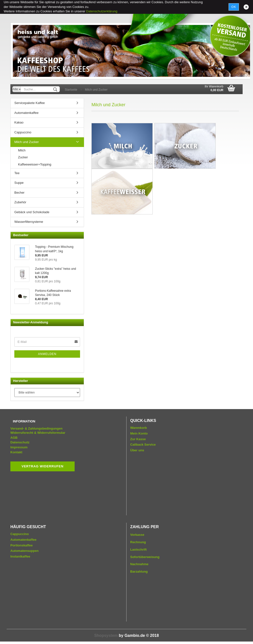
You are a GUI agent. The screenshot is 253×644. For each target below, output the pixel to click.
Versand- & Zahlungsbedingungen (36, 428)
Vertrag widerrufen (42, 466)
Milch (22, 150)
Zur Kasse (138, 439)
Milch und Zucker (27, 142)
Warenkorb (138, 428)
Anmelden (47, 354)
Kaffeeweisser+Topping (35, 164)
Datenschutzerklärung (102, 11)
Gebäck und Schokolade (32, 212)
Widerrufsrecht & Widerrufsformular (38, 433)
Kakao (19, 122)
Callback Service (143, 445)
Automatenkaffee (26, 113)
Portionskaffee (21, 545)
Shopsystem (106, 635)
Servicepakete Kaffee (30, 103)
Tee (17, 173)
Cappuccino (23, 132)
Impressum (19, 447)
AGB (14, 438)
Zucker (23, 157)
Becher (19, 193)
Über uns (137, 450)
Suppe (19, 183)
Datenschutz (20, 442)
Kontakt (16, 452)
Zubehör (20, 202)
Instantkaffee (20, 556)
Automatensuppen (24, 551)
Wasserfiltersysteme (29, 222)
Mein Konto (139, 433)
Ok (234, 7)
